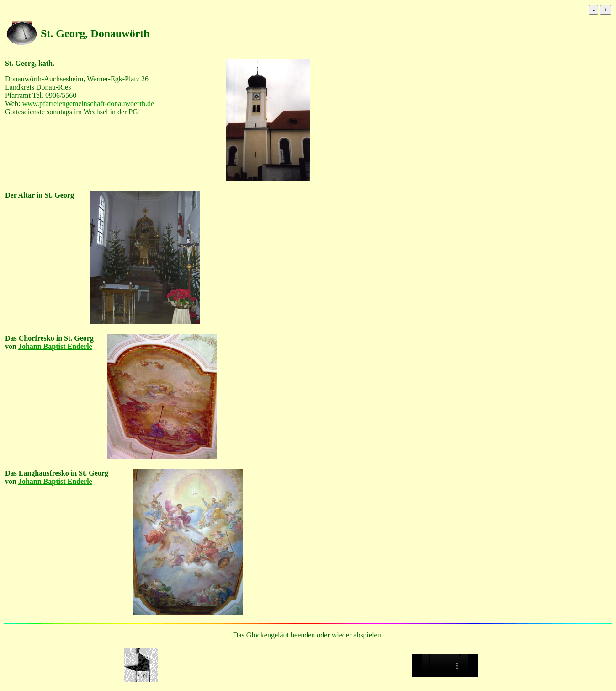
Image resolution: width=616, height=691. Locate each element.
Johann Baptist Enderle (55, 346)
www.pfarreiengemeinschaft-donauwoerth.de (88, 104)
